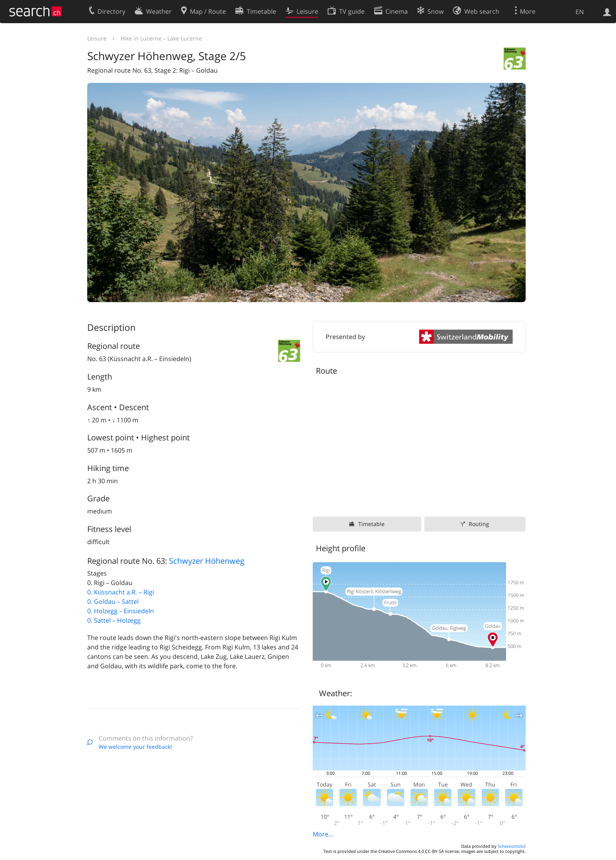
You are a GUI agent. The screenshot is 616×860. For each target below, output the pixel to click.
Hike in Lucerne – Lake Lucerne (161, 38)
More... (323, 834)
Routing (479, 524)
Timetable (371, 524)
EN (580, 12)
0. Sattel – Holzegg (114, 620)
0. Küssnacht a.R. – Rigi (121, 592)
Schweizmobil (512, 846)
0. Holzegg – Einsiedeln (121, 611)
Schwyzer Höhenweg (207, 561)
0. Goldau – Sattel (113, 601)
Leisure (97, 38)
